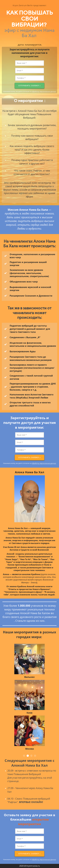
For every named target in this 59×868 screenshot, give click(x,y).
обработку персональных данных (44, 91)
